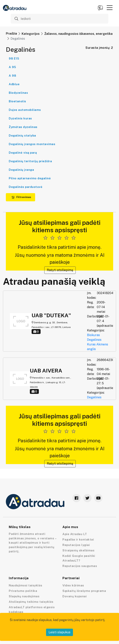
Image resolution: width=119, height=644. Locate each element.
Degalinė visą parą (23, 153)
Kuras (91, 344)
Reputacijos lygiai (76, 545)
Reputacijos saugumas (80, 566)
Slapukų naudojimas (24, 596)
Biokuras (93, 335)
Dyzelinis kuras (20, 118)
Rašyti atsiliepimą (60, 270)
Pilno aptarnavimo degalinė (30, 178)
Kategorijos (31, 34)
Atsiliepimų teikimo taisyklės (31, 602)
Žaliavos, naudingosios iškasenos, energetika (78, 34)
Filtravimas (21, 197)
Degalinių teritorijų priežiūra (30, 161)
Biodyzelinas (18, 93)
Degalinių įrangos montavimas (32, 144)
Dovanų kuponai (75, 596)
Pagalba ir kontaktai (78, 539)
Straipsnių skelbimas (78, 550)
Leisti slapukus (59, 632)
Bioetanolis (17, 101)
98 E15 (14, 58)
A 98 (12, 76)
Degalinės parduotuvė (26, 187)
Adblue (14, 84)
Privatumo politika (23, 591)
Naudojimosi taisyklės (26, 585)
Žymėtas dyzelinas (23, 127)
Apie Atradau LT (75, 534)
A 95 (12, 67)
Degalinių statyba (22, 135)
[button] (110, 8)
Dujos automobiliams (25, 110)
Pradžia (11, 34)
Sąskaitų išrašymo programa (84, 591)
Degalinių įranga (21, 170)
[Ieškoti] (59, 19)
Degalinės (94, 340)
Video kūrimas (73, 585)
